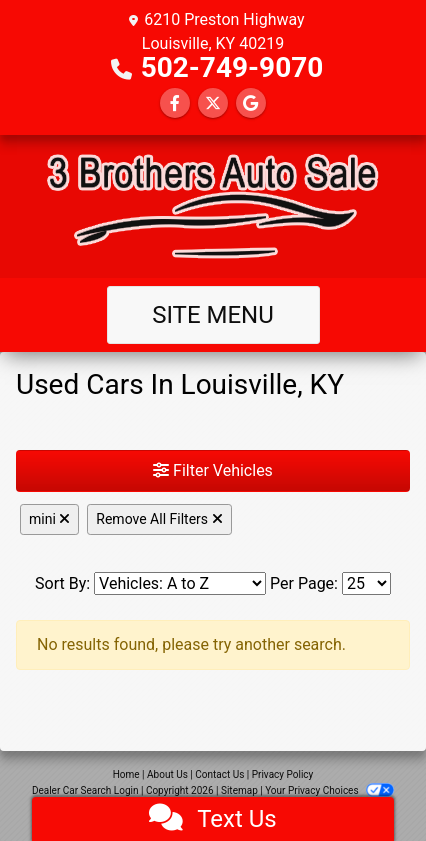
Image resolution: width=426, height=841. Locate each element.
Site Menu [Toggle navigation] (213, 315)
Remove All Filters (159, 519)
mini (49, 519)
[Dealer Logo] (213, 206)
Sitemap (239, 790)
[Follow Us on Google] (251, 103)
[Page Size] (366, 583)
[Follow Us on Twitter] (213, 103)
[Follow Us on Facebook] (175, 103)
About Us (167, 774)
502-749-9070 (232, 67)
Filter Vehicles (213, 470)
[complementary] (366, 781)
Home (126, 774)
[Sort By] (180, 583)
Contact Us (219, 774)
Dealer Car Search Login (85, 790)
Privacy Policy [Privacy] (283, 774)
